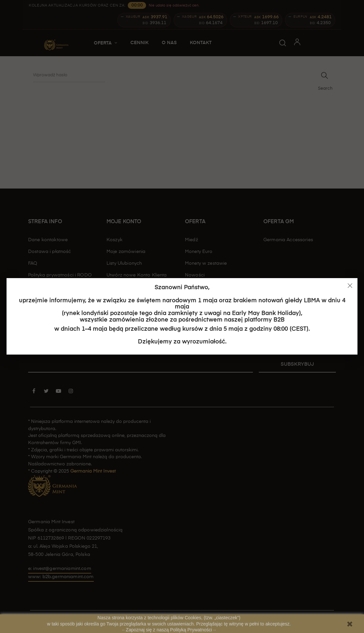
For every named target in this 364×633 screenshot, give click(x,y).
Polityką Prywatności (192, 630)
